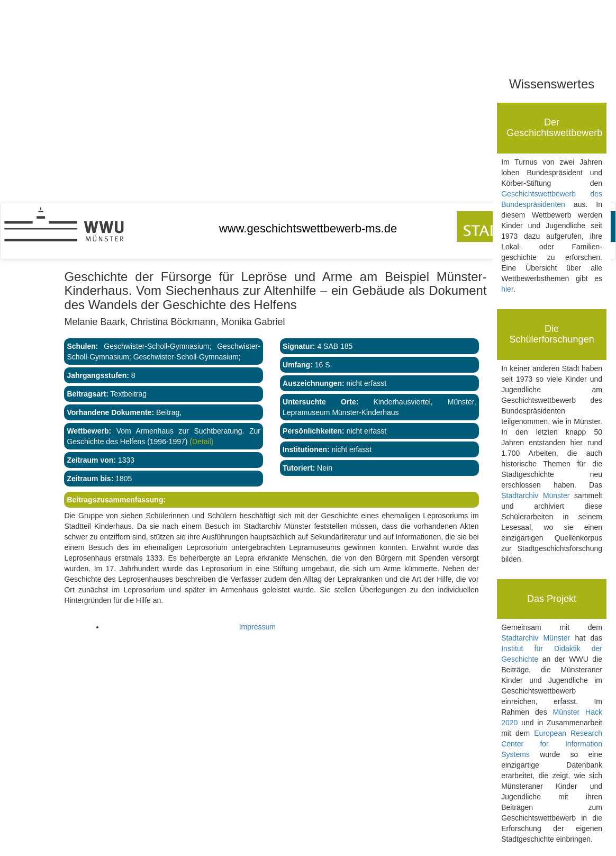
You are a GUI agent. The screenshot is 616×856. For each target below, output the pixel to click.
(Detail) (200, 441)
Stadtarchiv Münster (535, 495)
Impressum (257, 627)
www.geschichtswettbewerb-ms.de (308, 228)
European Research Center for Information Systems (552, 744)
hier (507, 289)
